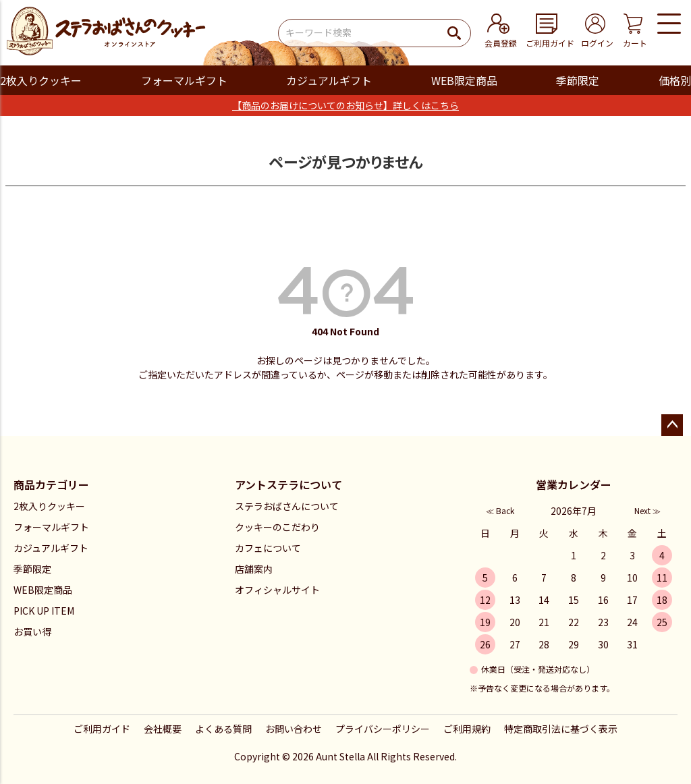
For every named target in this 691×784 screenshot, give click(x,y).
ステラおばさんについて (287, 506)
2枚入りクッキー (41, 80)
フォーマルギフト (184, 80)
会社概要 (163, 729)
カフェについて (268, 548)
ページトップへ (672, 425)
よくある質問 (223, 729)
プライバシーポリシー (383, 729)
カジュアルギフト (329, 80)
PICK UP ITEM (44, 611)
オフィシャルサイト (277, 590)
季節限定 (578, 80)
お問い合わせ (294, 729)
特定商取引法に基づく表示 (561, 729)
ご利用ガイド (102, 729)
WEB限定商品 (464, 80)
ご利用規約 (467, 729)
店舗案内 (254, 569)
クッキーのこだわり (277, 527)
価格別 (675, 80)
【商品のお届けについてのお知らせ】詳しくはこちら (345, 105)
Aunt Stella (340, 756)
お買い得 (32, 632)
